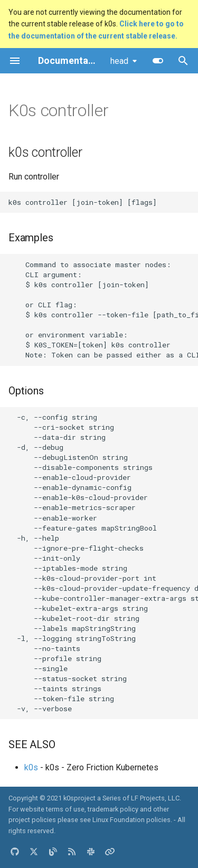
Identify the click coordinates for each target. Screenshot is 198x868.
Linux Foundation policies (131, 820)
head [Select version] (119, 61)
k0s (31, 767)
